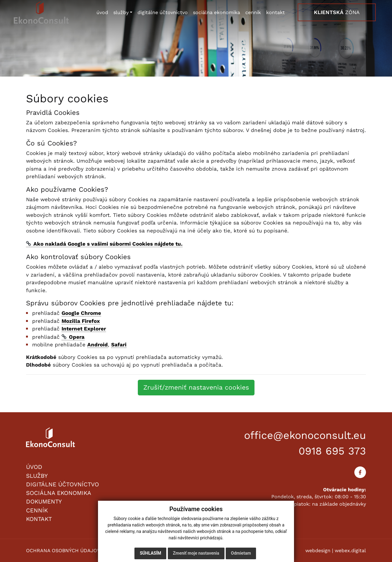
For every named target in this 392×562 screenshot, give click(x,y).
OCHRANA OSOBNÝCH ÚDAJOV (63, 551)
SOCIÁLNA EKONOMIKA (59, 493)
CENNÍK (37, 510)
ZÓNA (337, 13)
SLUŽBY (37, 476)
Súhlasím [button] (150, 553)
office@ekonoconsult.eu (305, 435)
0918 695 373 (332, 451)
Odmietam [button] (241, 553)
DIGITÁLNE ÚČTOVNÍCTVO (62, 484)
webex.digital (350, 551)
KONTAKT (39, 519)
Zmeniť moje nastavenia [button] (196, 553)
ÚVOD (34, 467)
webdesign (318, 551)
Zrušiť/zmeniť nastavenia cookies (196, 387)
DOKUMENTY (44, 502)
